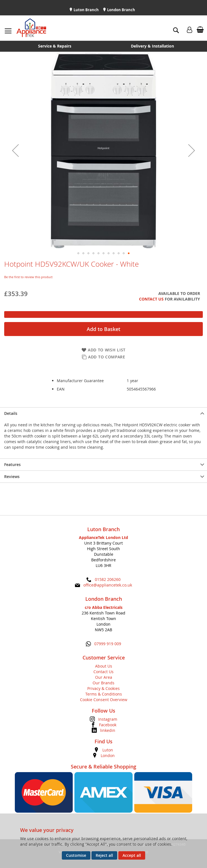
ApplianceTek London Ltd (103, 537)
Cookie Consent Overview (104, 700)
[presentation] (103, 413)
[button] (15, 150)
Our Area (104, 677)
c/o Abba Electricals (104, 607)
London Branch (121, 10)
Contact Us (151, 299)
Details (11, 413)
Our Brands (103, 683)
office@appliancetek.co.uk (108, 585)
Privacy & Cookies (103, 688)
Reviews (12, 476)
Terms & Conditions (104, 694)
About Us (104, 666)
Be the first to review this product (28, 277)
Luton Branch (86, 10)
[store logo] (31, 28)
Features (12, 464)
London (108, 755)
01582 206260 (108, 579)
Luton (108, 750)
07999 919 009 (108, 644)
